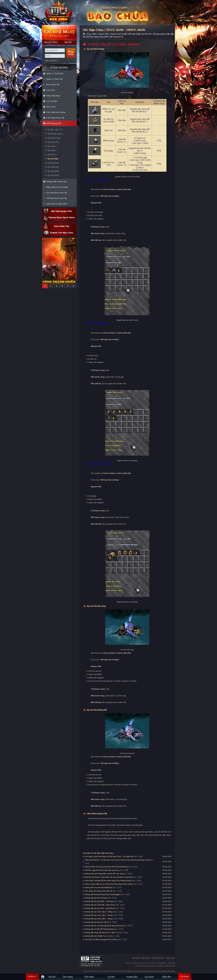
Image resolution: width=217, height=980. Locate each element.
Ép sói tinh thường (96, 49)
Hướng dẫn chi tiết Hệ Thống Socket (99, 929)
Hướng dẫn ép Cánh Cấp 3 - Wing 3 (99, 912)
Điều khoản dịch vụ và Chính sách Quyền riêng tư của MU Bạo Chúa (149, 971)
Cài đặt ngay (59, 32)
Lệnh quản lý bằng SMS (57, 204)
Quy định (149, 977)
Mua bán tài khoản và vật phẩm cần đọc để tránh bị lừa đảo (108, 877)
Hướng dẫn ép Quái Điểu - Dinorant (99, 901)
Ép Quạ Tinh (53, 163)
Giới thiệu (136, 958)
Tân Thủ (52, 977)
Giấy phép (146, 958)
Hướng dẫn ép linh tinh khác (96, 898)
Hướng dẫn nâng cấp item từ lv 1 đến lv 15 (102, 933)
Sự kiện (111, 977)
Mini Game (51, 107)
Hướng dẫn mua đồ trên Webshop (98, 887)
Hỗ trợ (59, 211)
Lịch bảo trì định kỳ (59, 226)
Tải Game (185, 977)
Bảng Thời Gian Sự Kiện (57, 187)
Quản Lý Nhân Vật (54, 79)
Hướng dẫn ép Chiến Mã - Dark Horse (100, 905)
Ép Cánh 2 (52, 150)
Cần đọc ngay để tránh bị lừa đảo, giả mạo (102, 870)
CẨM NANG (59, 66)
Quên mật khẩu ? (51, 60)
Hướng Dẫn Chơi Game (57, 182)
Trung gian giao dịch (59, 218)
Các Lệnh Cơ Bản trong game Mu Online (101, 939)
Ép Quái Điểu (53, 171)
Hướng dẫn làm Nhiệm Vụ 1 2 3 (97, 936)
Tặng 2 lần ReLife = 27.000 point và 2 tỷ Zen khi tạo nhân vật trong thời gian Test (117, 860)
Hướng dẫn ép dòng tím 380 (96, 922)
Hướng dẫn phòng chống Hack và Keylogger (103, 894)
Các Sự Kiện (52, 101)
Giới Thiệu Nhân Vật (55, 118)
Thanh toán (170, 958)
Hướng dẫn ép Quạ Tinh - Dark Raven (100, 908)
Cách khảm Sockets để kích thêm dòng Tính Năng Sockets (108, 881)
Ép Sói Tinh (53, 159)
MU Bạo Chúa (59, 13)
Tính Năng (68, 977)
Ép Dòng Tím (53, 142)
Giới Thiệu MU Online (56, 112)
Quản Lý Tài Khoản (55, 73)
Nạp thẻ (68, 42)
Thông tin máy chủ (59, 233)
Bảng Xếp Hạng (53, 96)
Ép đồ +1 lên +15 (55, 130)
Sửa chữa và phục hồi (97, 814)
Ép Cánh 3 (52, 155)
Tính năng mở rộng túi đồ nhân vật (98, 891)
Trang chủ (84, 34)
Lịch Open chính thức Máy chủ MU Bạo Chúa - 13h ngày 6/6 (109, 856)
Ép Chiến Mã (53, 167)
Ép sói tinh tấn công (96, 606)
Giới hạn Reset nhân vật (56, 198)
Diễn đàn (167, 977)
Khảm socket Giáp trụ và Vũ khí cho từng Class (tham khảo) (109, 884)
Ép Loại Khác (53, 175)
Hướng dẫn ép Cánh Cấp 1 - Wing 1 (99, 919)
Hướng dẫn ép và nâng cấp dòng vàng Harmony (104, 926)
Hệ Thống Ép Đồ (54, 123)
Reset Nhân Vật (53, 85)
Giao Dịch (51, 90)
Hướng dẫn (132, 977)
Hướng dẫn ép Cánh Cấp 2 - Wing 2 (99, 915)
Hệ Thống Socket (55, 134)
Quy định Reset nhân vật (57, 193)
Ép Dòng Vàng (54, 138)
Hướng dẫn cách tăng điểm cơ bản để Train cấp (104, 874)
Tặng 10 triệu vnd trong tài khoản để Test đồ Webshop (106, 867)
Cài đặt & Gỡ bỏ (158, 958)
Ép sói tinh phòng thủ (97, 710)
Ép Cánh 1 (52, 146)
